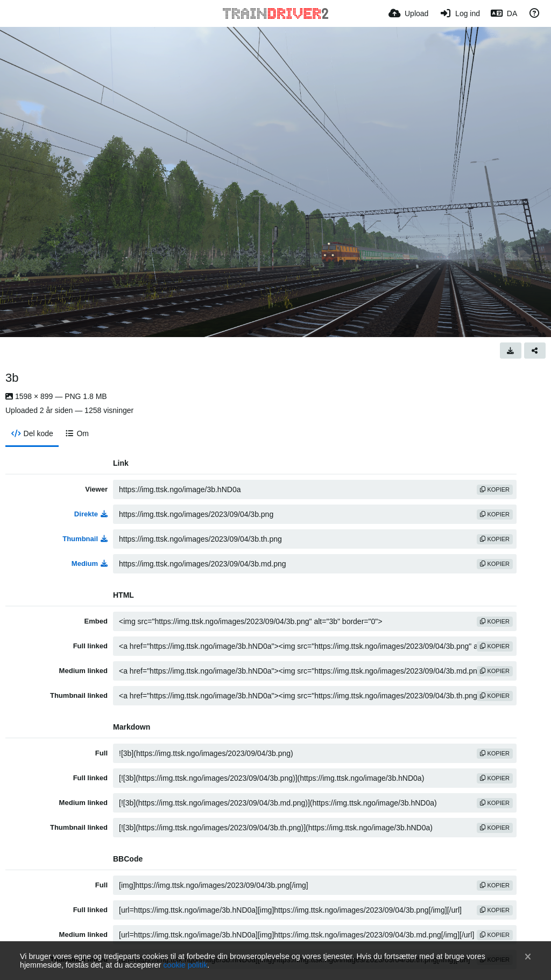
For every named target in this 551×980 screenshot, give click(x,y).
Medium (90, 563)
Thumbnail (85, 539)
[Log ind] (460, 13)
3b (12, 378)
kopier (495, 489)
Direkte (91, 514)
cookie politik (185, 965)
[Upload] (408, 13)
